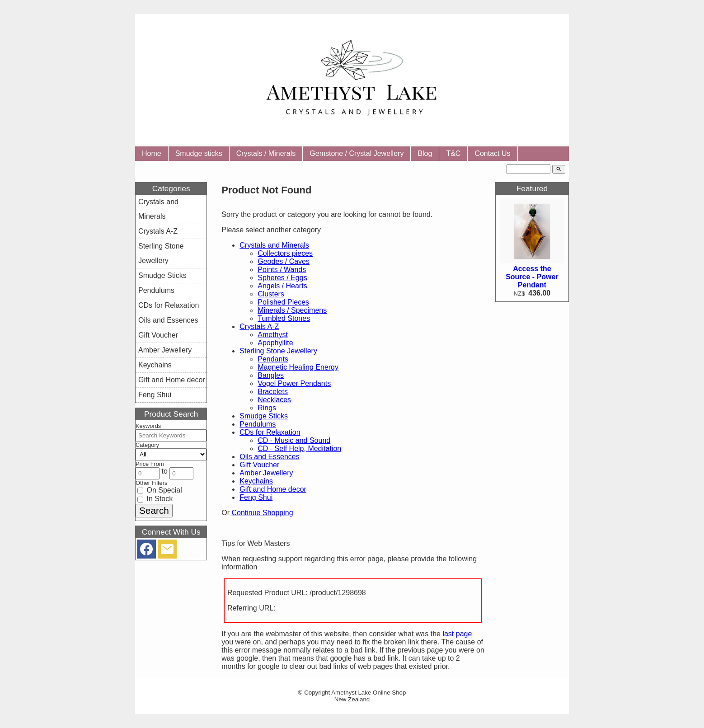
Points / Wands (282, 270)
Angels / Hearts (282, 286)
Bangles (271, 375)
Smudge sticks (199, 153)
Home (152, 153)
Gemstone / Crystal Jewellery (357, 153)
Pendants (273, 359)
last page (457, 634)
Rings (267, 408)
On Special (160, 490)
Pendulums (258, 424)
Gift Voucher (259, 465)
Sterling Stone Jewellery (278, 351)
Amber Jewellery (266, 473)
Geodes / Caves (284, 261)
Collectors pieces (285, 253)
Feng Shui (256, 497)
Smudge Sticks (264, 416)
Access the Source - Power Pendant (532, 277)
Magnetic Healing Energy (298, 367)
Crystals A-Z (259, 326)
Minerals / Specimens (292, 310)
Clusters (271, 294)
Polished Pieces (283, 302)
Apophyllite (275, 343)
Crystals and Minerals (274, 245)
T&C (453, 153)
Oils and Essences (270, 457)
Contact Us (492, 153)
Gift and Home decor (273, 489)
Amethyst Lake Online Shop (368, 693)
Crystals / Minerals (266, 153)
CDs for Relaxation (270, 432)
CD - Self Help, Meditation (299, 449)
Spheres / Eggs (282, 278)
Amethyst (273, 335)
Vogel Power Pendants (294, 383)
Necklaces (274, 400)
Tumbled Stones (284, 318)
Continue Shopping (262, 513)
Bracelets (273, 392)
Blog (425, 153)
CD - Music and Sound (294, 440)
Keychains (256, 481)
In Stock (155, 499)
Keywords (148, 426)
